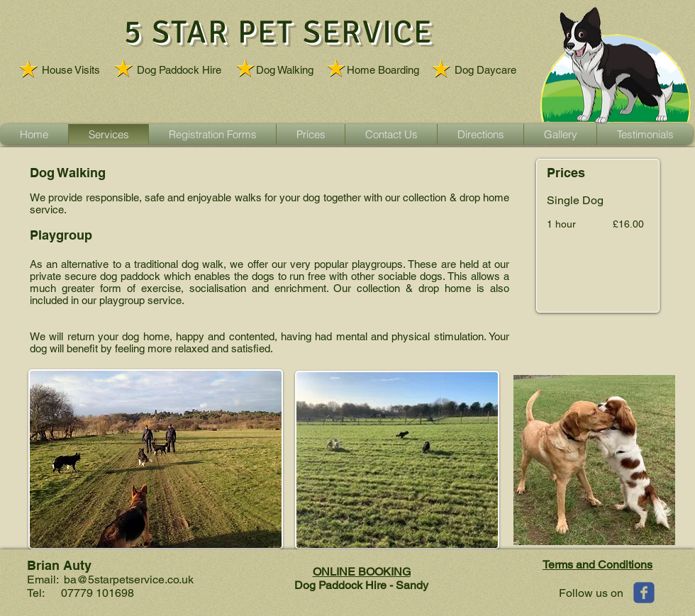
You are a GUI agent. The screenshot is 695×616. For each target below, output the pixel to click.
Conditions (625, 565)
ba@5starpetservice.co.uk (129, 579)
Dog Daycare (485, 70)
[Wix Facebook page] (644, 593)
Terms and (570, 565)
